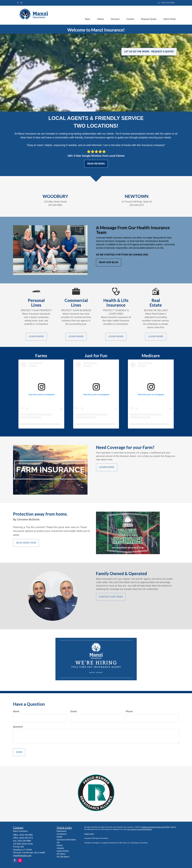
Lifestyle (60, 848)
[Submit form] (19, 752)
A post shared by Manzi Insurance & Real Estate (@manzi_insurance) (51, 424)
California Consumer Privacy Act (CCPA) (156, 827)
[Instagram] (21, 3)
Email (74, 711)
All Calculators (63, 857)
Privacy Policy (89, 834)
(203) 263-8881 (166, 3)
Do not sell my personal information (140, 829)
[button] (86, 15)
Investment (62, 834)
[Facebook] (18, 3)
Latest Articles (63, 851)
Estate (60, 837)
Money (60, 845)
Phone (129, 711)
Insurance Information (66, 840)
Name (16, 711)
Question (18, 727)
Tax (58, 842)
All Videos (61, 854)
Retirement (62, 831)
